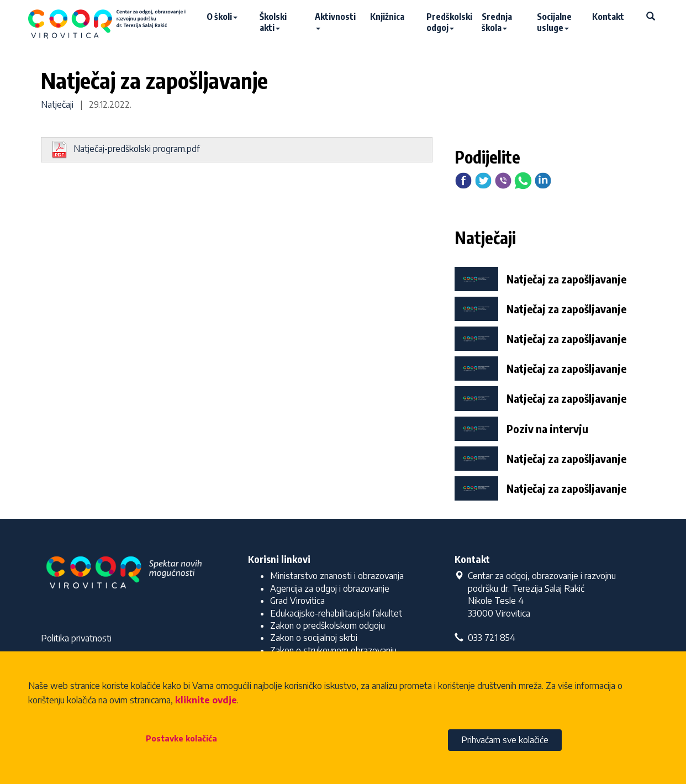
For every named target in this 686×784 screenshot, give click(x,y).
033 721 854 (485, 638)
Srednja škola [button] (497, 22)
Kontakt (608, 17)
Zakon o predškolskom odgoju (328, 625)
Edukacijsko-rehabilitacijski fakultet (336, 613)
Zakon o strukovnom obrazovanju (333, 650)
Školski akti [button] (273, 22)
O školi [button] (222, 17)
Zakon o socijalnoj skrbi (314, 638)
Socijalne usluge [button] (554, 22)
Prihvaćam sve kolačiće (505, 740)
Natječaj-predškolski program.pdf (125, 150)
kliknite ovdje (206, 700)
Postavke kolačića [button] (181, 738)
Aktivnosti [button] (335, 20)
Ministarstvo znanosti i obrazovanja (337, 576)
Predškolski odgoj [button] (448, 22)
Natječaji (57, 104)
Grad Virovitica (297, 601)
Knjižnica (387, 17)
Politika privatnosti (76, 638)
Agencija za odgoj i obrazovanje (330, 588)
